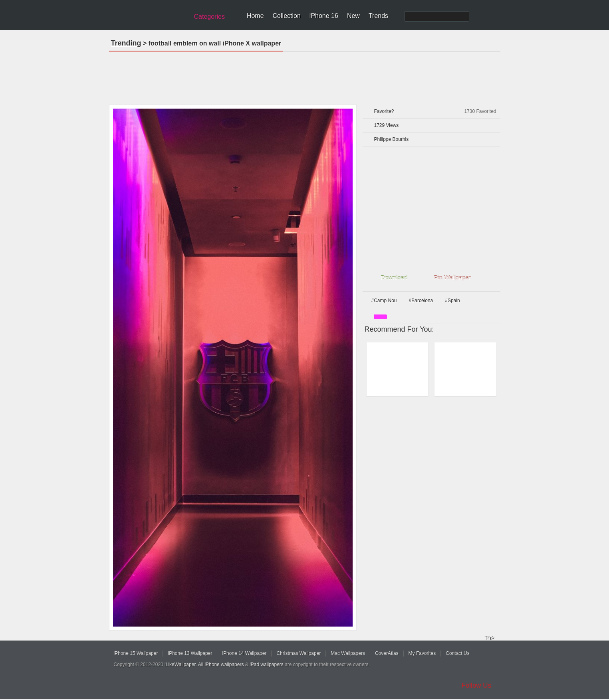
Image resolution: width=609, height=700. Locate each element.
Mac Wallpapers (348, 653)
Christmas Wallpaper (299, 653)
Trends (378, 16)
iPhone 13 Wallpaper (190, 653)
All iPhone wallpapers (221, 664)
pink (381, 317)
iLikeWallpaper (180, 664)
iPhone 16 (324, 16)
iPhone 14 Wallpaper (244, 653)
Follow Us (477, 685)
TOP (489, 638)
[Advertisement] (305, 75)
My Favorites (422, 653)
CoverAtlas (387, 653)
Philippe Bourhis (392, 139)
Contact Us (457, 653)
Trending (126, 43)
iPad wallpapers (267, 664)
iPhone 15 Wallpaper (136, 653)
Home (255, 16)
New (353, 16)
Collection (287, 16)
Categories (209, 17)
